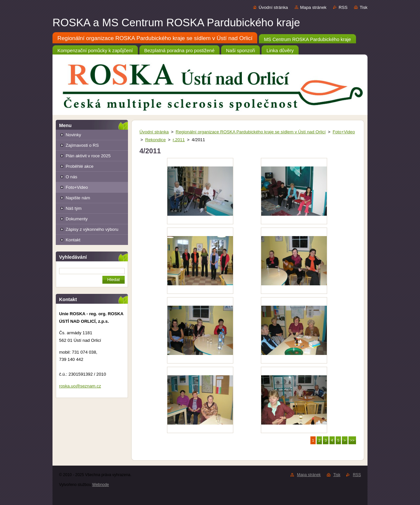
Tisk (364, 7)
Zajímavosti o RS (82, 145)
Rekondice (155, 140)
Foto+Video (77, 187)
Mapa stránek (313, 7)
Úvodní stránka (273, 7)
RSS (343, 7)
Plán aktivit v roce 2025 (88, 156)
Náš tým (74, 208)
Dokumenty (77, 219)
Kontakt (73, 240)
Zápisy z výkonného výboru (92, 229)
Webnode (101, 485)
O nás (71, 177)
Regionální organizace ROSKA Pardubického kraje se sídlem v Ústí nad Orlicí (251, 132)
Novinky (73, 135)
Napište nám (78, 198)
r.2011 (179, 140)
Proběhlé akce (80, 166)
